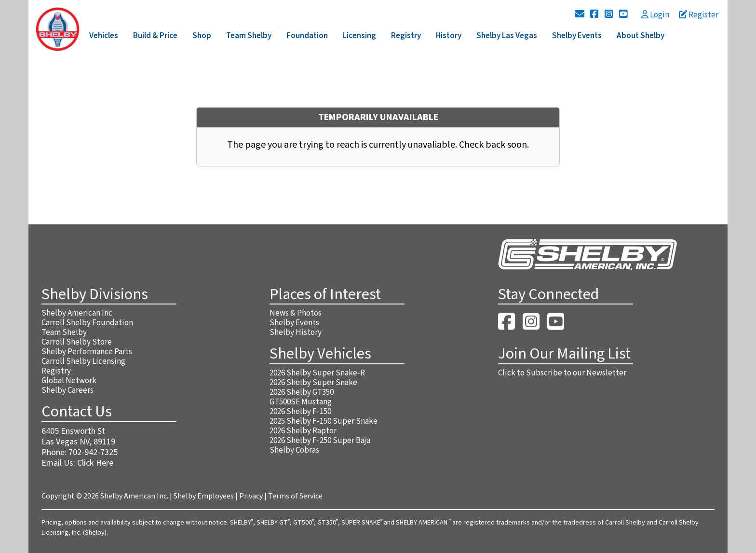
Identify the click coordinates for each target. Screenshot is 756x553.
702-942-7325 (93, 452)
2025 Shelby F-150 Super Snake (324, 421)
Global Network (69, 381)
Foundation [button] (307, 36)
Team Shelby (64, 332)
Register (699, 15)
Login (655, 15)
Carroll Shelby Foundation (87, 323)
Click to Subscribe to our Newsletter (562, 373)
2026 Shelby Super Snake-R (317, 373)
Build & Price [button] (155, 36)
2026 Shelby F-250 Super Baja (320, 441)
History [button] (449, 36)
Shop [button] (202, 36)
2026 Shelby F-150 (300, 412)
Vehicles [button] (104, 36)
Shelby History (296, 332)
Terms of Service (295, 496)
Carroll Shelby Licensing (83, 361)
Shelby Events (294, 323)
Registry (56, 371)
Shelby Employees (204, 496)
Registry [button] (406, 36)
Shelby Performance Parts (87, 352)
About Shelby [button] (641, 36)
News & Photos (296, 313)
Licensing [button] (359, 36)
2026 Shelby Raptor (303, 431)
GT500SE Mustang (301, 402)
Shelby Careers (67, 390)
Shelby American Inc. (78, 313)
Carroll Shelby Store (77, 342)
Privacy (251, 496)
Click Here (95, 463)
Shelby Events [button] (577, 36)
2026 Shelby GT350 (302, 392)
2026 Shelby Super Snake (313, 383)
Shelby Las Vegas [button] (507, 36)
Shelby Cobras (294, 450)
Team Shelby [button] (249, 36)
